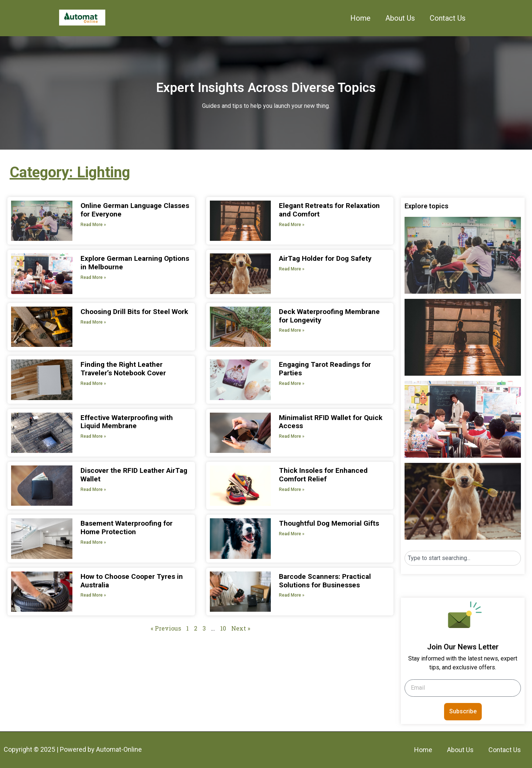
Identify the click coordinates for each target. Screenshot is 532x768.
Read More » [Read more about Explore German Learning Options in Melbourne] (93, 277)
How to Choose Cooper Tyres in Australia (132, 581)
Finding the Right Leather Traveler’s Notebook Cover (123, 369)
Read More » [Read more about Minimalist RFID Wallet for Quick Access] (292, 436)
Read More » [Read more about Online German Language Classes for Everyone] (93, 225)
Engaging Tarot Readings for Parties (325, 369)
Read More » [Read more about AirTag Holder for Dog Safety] (292, 269)
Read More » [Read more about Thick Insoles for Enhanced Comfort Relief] (292, 489)
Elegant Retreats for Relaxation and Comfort (329, 210)
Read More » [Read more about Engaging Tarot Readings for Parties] (292, 383)
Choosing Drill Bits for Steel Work (134, 312)
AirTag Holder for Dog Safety (325, 258)
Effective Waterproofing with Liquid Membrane (127, 422)
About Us (400, 18)
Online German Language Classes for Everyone (135, 210)
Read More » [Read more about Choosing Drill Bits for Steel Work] (93, 322)
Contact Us (448, 18)
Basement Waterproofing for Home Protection (127, 528)
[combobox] (463, 558)
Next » (241, 628)
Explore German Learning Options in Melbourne (135, 263)
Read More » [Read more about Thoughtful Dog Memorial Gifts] (292, 534)
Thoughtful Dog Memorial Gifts (329, 523)
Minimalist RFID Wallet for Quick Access (331, 422)
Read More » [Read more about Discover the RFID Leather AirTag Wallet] (93, 489)
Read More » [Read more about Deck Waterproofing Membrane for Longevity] (292, 330)
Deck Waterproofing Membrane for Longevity (329, 316)
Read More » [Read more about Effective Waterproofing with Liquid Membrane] (93, 436)
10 (223, 628)
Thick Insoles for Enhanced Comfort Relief (323, 475)
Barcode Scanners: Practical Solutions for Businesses (325, 581)
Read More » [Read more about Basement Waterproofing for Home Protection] (93, 542)
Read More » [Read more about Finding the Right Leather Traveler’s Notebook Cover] (93, 383)
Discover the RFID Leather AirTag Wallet (134, 475)
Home (360, 18)
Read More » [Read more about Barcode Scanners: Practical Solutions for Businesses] (292, 595)
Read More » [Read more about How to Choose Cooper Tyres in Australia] (93, 595)
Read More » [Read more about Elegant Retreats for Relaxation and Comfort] (292, 225)
